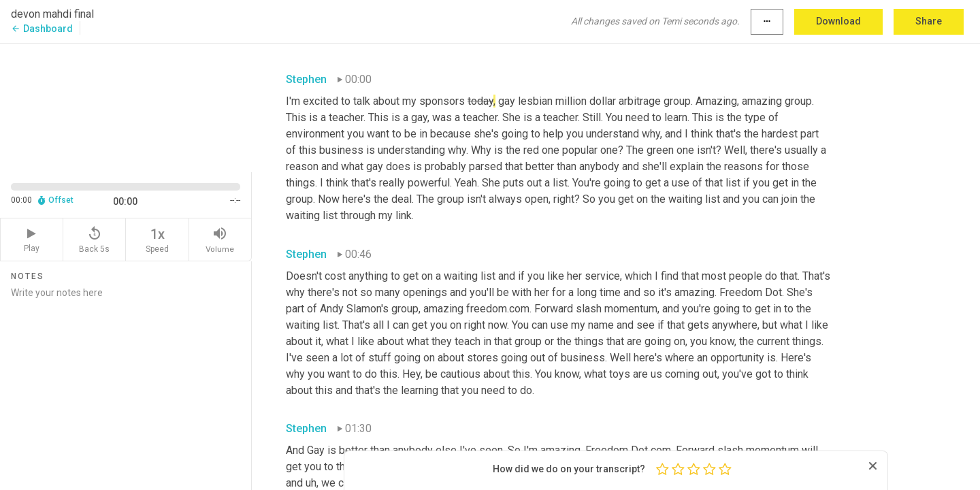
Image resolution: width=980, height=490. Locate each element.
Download (838, 21)
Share (929, 21)
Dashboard (42, 29)
